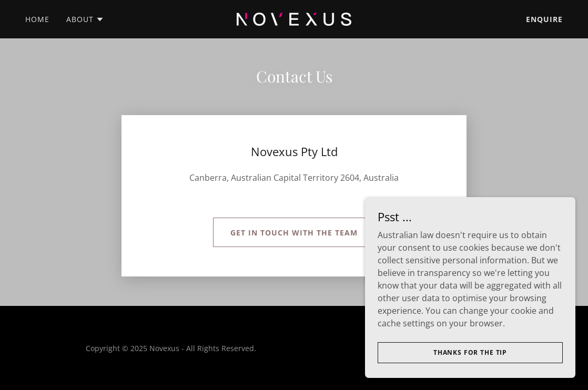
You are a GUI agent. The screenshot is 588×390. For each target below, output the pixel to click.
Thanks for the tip (470, 352)
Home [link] (37, 19)
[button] (85, 19)
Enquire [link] (544, 19)
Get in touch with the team (294, 233)
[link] (294, 18)
